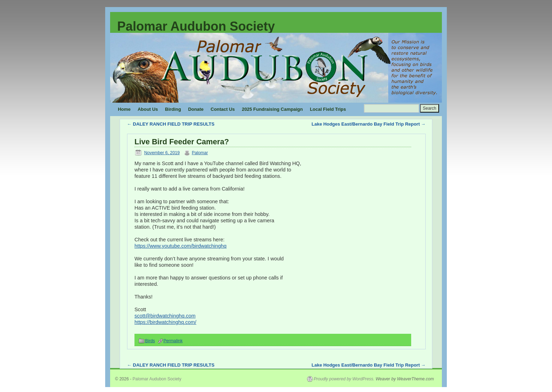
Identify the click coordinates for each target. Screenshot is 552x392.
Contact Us (223, 109)
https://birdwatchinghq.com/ (165, 322)
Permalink (173, 341)
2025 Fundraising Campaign (272, 109)
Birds (150, 341)
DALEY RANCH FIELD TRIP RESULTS (171, 124)
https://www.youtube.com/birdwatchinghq (181, 246)
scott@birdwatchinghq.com (165, 316)
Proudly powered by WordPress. (344, 379)
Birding (173, 109)
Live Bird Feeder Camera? (182, 142)
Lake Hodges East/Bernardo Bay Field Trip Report (369, 124)
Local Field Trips (328, 109)
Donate (196, 109)
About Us (148, 109)
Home (124, 109)
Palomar (200, 153)
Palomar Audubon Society (196, 26)
